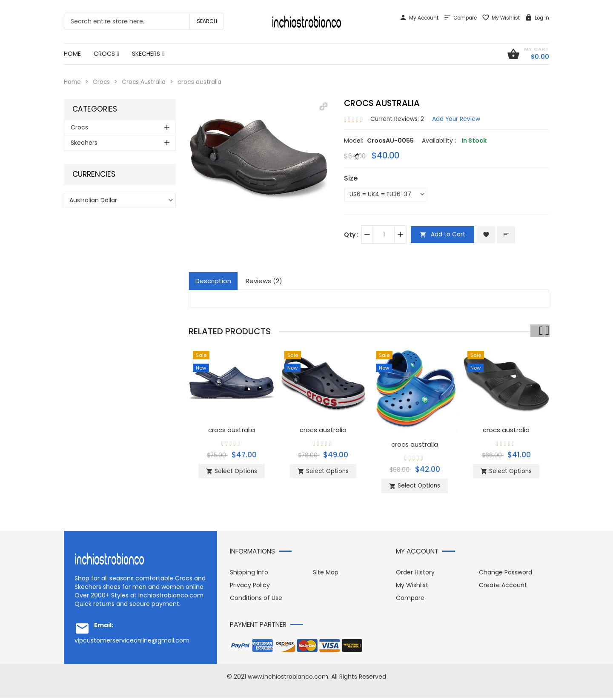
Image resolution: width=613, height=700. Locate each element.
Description (213, 280)
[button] (324, 106)
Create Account (503, 587)
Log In (537, 18)
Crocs (102, 82)
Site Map (326, 574)
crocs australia (232, 429)
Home (73, 82)
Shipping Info (249, 574)
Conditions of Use (256, 600)
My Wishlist (501, 18)
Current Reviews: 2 (398, 118)
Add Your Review (457, 118)
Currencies (94, 174)
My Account (419, 18)
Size (351, 178)
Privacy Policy (250, 587)
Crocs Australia (145, 82)
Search (207, 21)
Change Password (506, 574)
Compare (460, 18)
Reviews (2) (264, 280)
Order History (415, 574)
